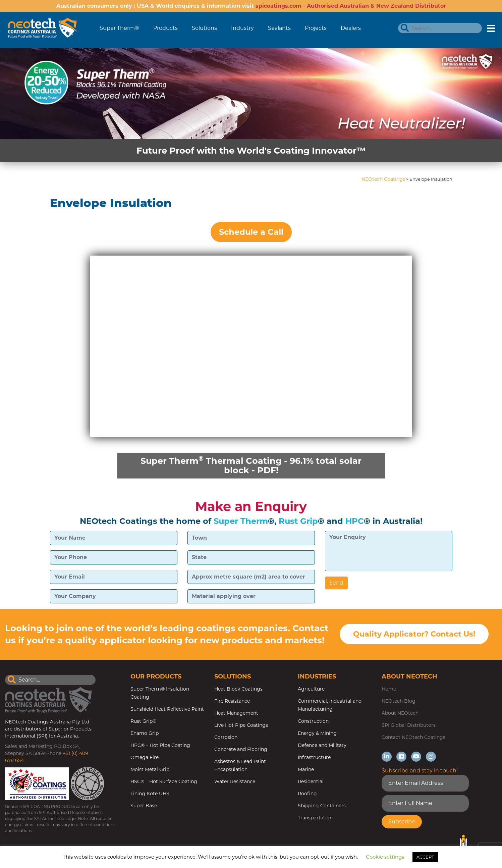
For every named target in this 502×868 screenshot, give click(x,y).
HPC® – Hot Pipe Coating (160, 746)
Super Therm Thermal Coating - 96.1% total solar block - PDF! (251, 465)
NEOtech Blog (399, 702)
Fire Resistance (232, 702)
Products (165, 28)
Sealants (279, 28)
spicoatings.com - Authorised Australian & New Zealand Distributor (351, 6)
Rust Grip (298, 521)
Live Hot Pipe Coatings (241, 726)
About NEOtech (400, 714)
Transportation (315, 818)
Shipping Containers (322, 806)
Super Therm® (119, 28)
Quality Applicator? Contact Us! (414, 635)
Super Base (144, 806)
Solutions (204, 28)
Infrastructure (314, 758)
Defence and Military (322, 746)
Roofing (307, 794)
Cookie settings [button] (385, 857)
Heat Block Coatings (238, 690)
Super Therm (241, 521)
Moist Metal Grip (150, 770)
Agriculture (311, 690)
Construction (313, 722)
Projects (316, 28)
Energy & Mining (317, 734)
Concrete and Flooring (241, 750)
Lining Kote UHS (150, 794)
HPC (355, 521)
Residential (311, 782)
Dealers (351, 28)
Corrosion (226, 738)
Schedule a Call (251, 232)
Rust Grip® (143, 722)
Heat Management (236, 714)
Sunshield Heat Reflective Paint (167, 710)
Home (389, 690)
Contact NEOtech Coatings (413, 738)
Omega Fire (145, 758)
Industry (242, 28)
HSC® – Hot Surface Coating (164, 782)
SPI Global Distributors (409, 726)
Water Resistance (235, 782)
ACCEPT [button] (425, 857)
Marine (306, 770)
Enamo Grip (145, 734)
